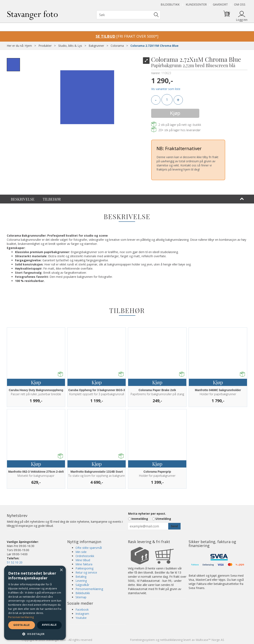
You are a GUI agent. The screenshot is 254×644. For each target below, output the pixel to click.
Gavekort (220, 4)
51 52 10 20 (15, 562)
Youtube (81, 618)
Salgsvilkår (82, 585)
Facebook (82, 610)
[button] (35, 634)
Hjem (28, 46)
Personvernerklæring (89, 589)
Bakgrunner (96, 46)
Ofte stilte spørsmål (89, 548)
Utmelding (163, 519)
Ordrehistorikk (85, 556)
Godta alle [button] (22, 625)
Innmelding (140, 519)
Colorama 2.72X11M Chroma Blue (154, 46)
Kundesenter (196, 4)
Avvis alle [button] (49, 625)
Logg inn (242, 20)
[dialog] (35, 603)
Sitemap (81, 597)
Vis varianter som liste (166, 89)
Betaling (81, 577)
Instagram (82, 614)
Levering (81, 581)
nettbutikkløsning (171, 640)
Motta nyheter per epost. (147, 514)
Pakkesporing (84, 568)
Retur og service (86, 572)
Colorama (117, 46)
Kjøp (175, 113)
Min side (81, 552)
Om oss (240, 4)
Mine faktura (84, 564)
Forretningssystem (142, 640)
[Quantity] (167, 100)
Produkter (45, 46)
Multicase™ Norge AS (210, 640)
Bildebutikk (170, 4)
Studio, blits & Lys (70, 46)
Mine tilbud (83, 560)
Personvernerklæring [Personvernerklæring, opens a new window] (21, 617)
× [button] (61, 570)
